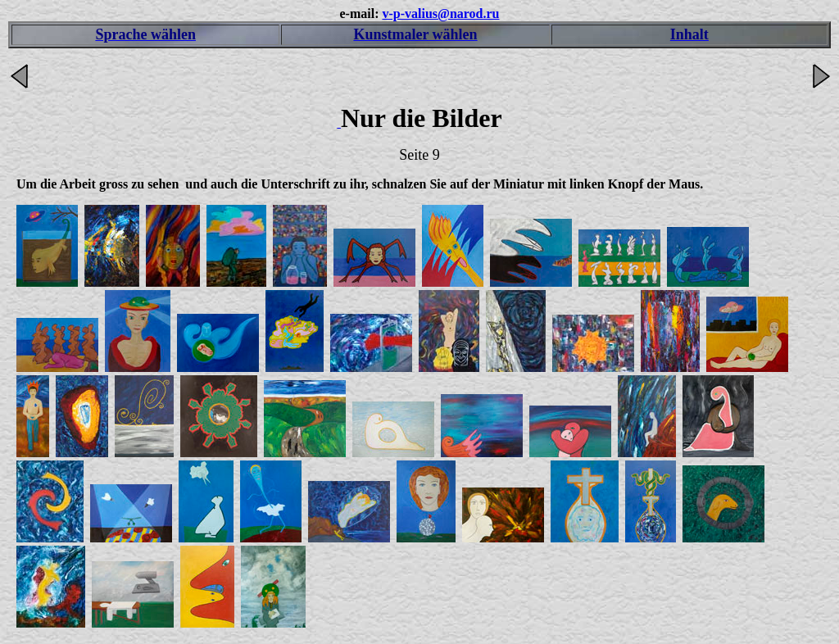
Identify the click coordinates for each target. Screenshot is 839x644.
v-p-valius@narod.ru (440, 14)
